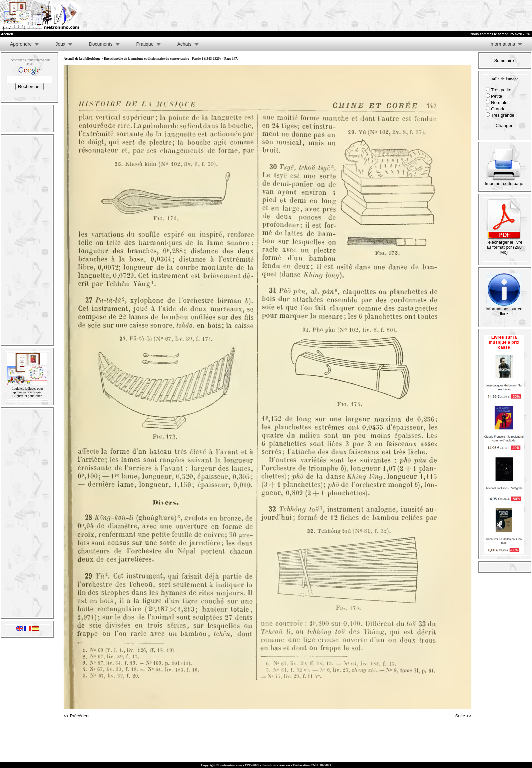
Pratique (145, 44)
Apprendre (21, 44)
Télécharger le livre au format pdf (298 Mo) (504, 245)
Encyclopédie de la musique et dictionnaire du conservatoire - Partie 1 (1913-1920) (162, 58)
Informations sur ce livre (504, 309)
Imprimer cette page (504, 181)
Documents (101, 44)
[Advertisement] (450, 16)
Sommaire (504, 60)
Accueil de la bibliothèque (82, 58)
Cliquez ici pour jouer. (27, 396)
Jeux (60, 44)
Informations (502, 44)
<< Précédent (77, 716)
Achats (184, 44)
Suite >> (463, 716)
